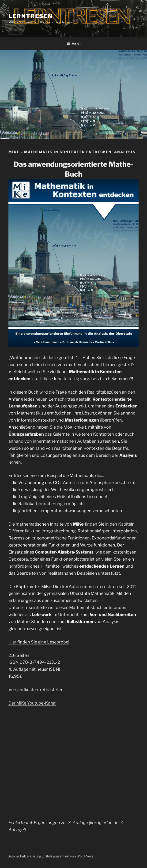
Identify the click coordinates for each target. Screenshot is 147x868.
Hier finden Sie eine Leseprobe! (39, 642)
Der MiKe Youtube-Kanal (32, 703)
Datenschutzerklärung (24, 856)
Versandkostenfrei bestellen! (36, 690)
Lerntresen (30, 16)
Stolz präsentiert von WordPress (69, 856)
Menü (73, 44)
